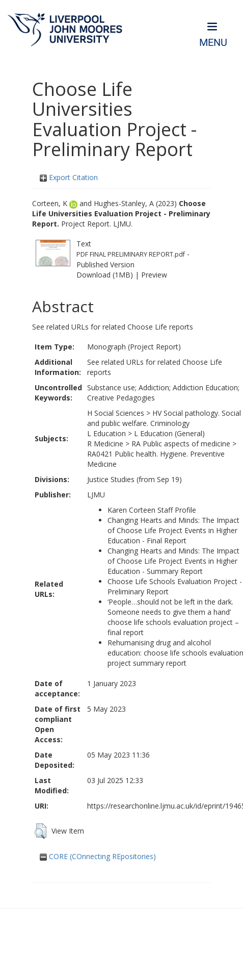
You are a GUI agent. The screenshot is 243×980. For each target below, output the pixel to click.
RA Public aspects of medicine (181, 444)
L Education (106, 433)
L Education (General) (169, 433)
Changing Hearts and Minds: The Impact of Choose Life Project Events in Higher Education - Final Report (173, 530)
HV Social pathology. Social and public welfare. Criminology (164, 418)
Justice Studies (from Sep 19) (134, 479)
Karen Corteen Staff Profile (152, 510)
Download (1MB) (105, 275)
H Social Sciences (116, 413)
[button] (40, 831)
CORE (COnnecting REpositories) (98, 856)
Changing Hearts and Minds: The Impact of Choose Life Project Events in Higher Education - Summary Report (173, 561)
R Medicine (105, 444)
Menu (213, 43)
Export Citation (69, 177)
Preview (154, 275)
